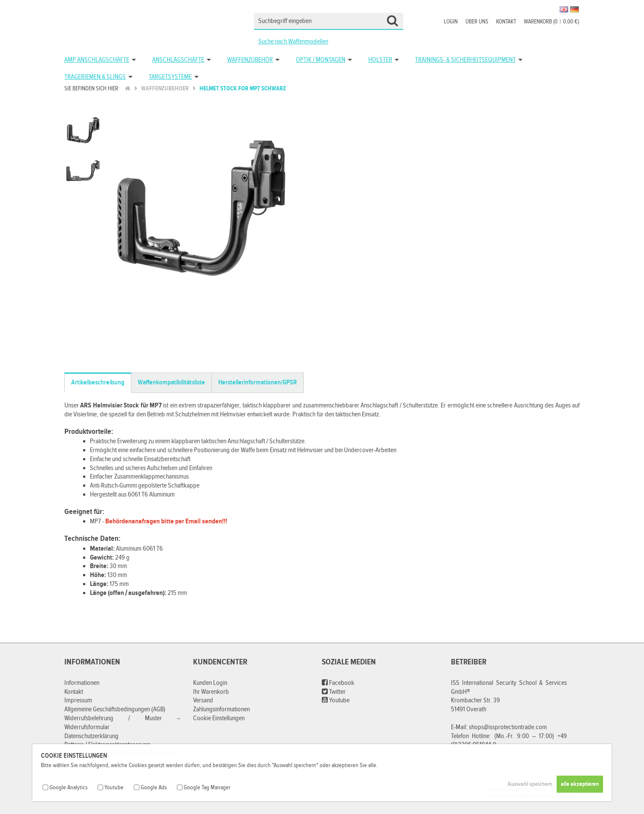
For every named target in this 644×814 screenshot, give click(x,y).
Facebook (338, 683)
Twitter (334, 692)
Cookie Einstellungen (219, 718)
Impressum (78, 700)
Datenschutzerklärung (91, 736)
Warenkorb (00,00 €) (552, 22)
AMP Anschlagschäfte (97, 60)
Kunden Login (210, 683)
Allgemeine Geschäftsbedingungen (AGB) (115, 709)
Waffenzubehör (250, 60)
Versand (203, 700)
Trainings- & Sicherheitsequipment (465, 60)
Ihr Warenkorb (211, 692)
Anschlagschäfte (178, 60)
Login (451, 22)
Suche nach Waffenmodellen (293, 42)
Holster (380, 60)
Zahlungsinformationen (221, 709)
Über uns (477, 22)
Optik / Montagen (321, 60)
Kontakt (506, 22)
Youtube (336, 700)
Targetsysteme (170, 77)
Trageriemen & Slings (95, 77)
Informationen (82, 683)
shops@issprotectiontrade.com (508, 727)
